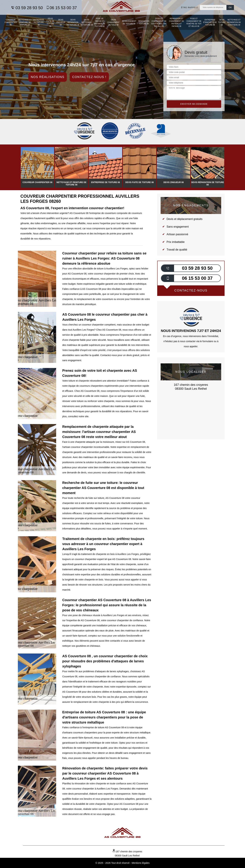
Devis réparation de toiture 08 (73, 22)
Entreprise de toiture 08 (39, 22)
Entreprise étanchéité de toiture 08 (210, 22)
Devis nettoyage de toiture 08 (87, 22)
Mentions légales (141, 863)
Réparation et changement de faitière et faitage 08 (176, 22)
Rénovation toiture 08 (144, 22)
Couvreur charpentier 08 (11, 22)
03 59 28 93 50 (27, 8)
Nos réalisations (48, 77)
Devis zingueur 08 (61, 22)
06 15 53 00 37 (61, 8)
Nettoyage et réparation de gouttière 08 (234, 22)
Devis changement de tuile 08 (113, 22)
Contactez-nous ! (89, 77)
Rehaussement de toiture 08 (129, 22)
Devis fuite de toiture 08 (50, 22)
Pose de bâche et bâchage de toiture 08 (100, 22)
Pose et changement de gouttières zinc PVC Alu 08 (159, 22)
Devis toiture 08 (222, 22)
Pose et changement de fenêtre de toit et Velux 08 (194, 22)
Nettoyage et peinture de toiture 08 (25, 22)
